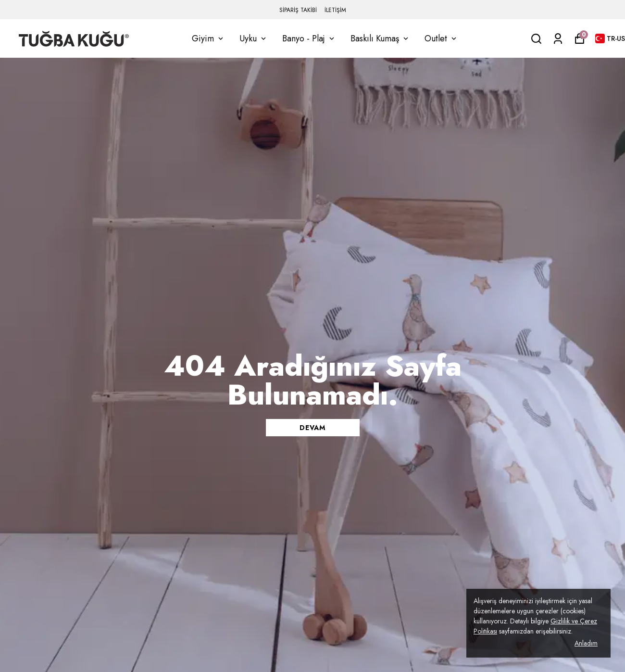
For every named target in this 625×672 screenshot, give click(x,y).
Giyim (208, 38)
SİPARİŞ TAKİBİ (298, 10)
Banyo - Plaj (309, 38)
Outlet (441, 38)
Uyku (254, 38)
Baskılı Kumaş (380, 38)
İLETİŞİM (335, 10)
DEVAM (312, 428)
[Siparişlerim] (558, 39)
